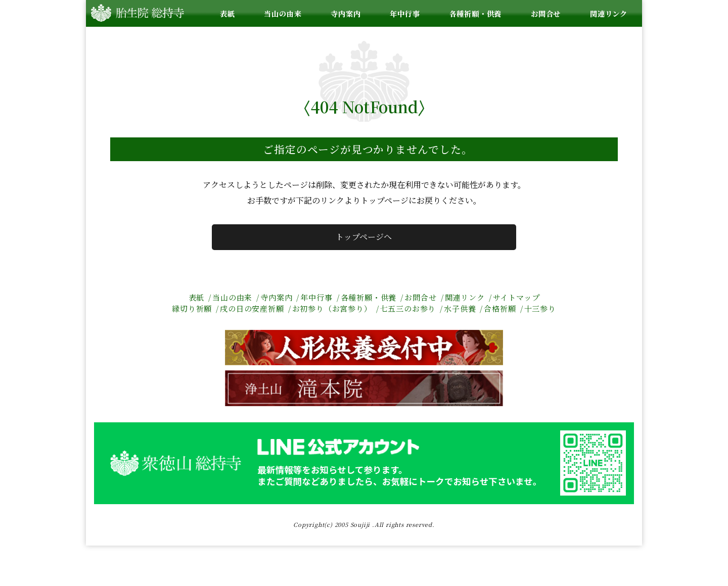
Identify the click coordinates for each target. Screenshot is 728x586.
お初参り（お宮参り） (332, 308)
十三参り (540, 308)
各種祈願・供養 (476, 13)
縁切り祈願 (192, 308)
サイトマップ (516, 297)
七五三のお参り (408, 308)
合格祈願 (500, 308)
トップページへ (364, 237)
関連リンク (609, 13)
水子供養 (460, 308)
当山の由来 (283, 13)
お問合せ (546, 13)
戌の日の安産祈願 (252, 308)
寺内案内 (346, 13)
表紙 (227, 13)
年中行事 (405, 13)
